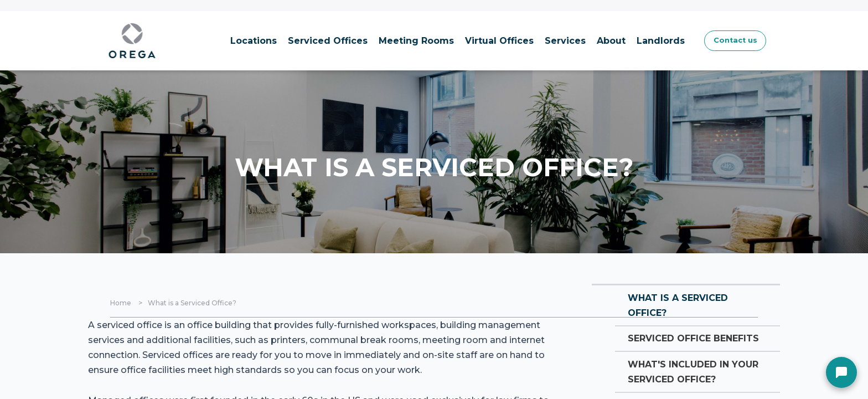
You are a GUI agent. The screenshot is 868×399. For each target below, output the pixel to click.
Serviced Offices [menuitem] (293, 41)
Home (121, 303)
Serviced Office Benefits (675, 355)
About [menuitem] (577, 41)
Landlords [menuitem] (626, 41)
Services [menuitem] (531, 41)
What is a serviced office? (683, 308)
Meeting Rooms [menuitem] (382, 41)
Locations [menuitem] (219, 41)
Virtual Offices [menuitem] (465, 41)
